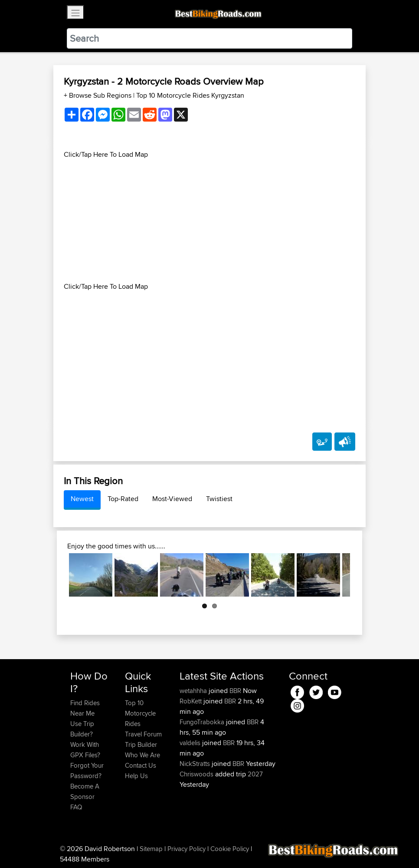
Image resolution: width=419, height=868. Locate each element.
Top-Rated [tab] (123, 499)
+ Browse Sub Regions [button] (98, 95)
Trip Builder (141, 744)
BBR (235, 691)
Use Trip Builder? (82, 729)
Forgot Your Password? (87, 771)
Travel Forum (143, 734)
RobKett (191, 701)
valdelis (191, 743)
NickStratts (196, 764)
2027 (255, 774)
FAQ (76, 807)
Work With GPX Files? (85, 750)
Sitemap (151, 849)
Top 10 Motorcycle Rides (140, 713)
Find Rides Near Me (85, 708)
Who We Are (142, 755)
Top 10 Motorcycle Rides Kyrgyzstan (190, 95)
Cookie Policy (230, 849)
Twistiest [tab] (219, 499)
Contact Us (141, 765)
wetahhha (194, 691)
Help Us (136, 776)
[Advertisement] (209, 221)
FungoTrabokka (203, 722)
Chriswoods (197, 774)
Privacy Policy (187, 849)
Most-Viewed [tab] (172, 499)
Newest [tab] (82, 499)
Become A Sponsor (85, 791)
